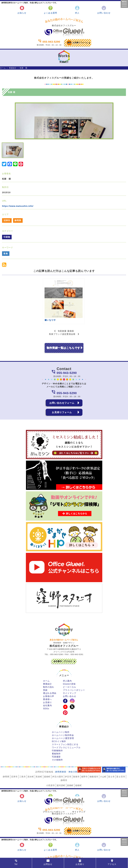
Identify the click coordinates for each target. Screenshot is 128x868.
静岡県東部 (61, 754)
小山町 (103, 759)
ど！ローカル (70, 669)
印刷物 (7, 237)
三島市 (23, 759)
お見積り (47, 685)
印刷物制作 (57, 733)
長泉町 (39, 759)
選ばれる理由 (50, 675)
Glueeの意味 (69, 666)
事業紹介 (47, 666)
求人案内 (67, 663)
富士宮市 (121, 759)
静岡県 (18, 220)
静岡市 (64, 763)
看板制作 (56, 736)
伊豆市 (68, 759)
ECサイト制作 (59, 724)
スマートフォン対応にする (65, 727)
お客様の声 (49, 678)
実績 (45, 672)
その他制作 (57, 742)
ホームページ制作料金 (63, 717)
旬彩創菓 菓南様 (66, 313)
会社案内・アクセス (63, 644)
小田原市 (51, 768)
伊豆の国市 (58, 759)
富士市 (111, 759)
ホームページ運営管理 (63, 721)
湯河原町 (61, 768)
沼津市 (7, 220)
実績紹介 (13, 68)
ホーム (3, 68)
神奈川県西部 (75, 754)
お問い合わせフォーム (62, 385)
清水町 (31, 759)
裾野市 (85, 759)
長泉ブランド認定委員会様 (62, 316)
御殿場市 (94, 759)
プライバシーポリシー (74, 672)
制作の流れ (49, 669)
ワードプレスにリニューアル (66, 730)
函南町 (47, 759)
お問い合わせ (104, 10)
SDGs (46, 691)
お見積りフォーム (77, 43)
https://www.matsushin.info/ (18, 206)
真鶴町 (70, 768)
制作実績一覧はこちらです (63, 330)
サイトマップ (70, 675)
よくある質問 (50, 10)
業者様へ (47, 682)
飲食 (6, 254)
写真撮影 (56, 739)
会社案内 (47, 688)
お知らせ (22, 10)
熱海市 (76, 759)
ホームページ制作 (61, 714)
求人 (77, 10)
